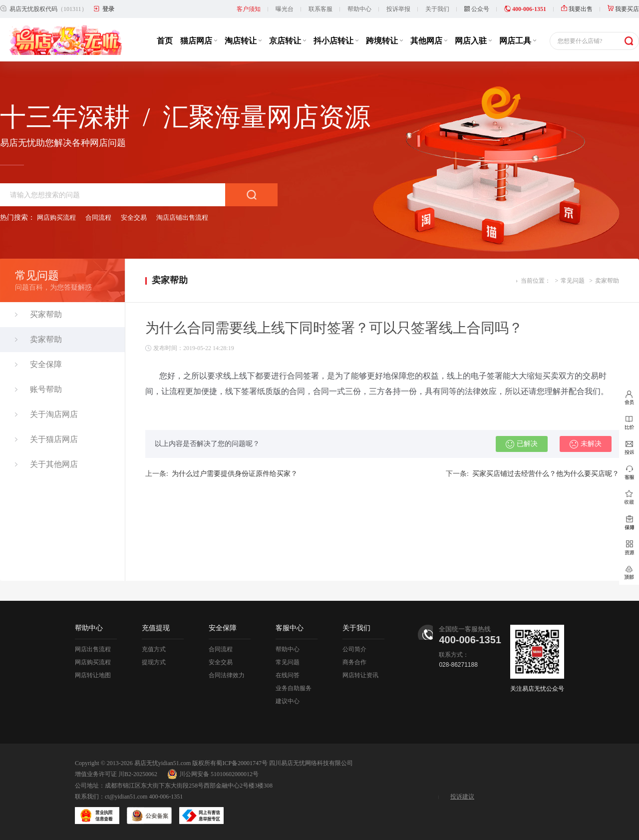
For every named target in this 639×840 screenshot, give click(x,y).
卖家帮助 (607, 281)
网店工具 (518, 41)
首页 (165, 41)
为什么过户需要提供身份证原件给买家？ (235, 474)
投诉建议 (462, 797)
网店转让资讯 (360, 675)
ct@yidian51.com (126, 797)
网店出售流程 (93, 649)
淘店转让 (243, 41)
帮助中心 (359, 9)
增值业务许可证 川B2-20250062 (116, 774)
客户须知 (249, 9)
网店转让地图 (93, 675)
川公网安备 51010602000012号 (213, 774)
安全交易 (134, 217)
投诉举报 (398, 9)
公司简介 (354, 649)
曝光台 (285, 9)
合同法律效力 (227, 675)
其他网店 (429, 41)
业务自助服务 (294, 688)
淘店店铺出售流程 (182, 217)
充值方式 (154, 649)
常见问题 (573, 281)
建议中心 (288, 701)
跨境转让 (384, 41)
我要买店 (623, 9)
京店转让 (288, 41)
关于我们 (437, 9)
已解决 (522, 444)
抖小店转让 (336, 41)
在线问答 (288, 675)
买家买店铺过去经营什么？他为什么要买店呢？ (546, 474)
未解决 (586, 444)
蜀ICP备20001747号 (242, 763)
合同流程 (98, 217)
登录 (108, 9)
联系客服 (320, 9)
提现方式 (154, 662)
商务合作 (354, 662)
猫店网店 (199, 41)
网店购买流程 (56, 217)
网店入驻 (473, 41)
